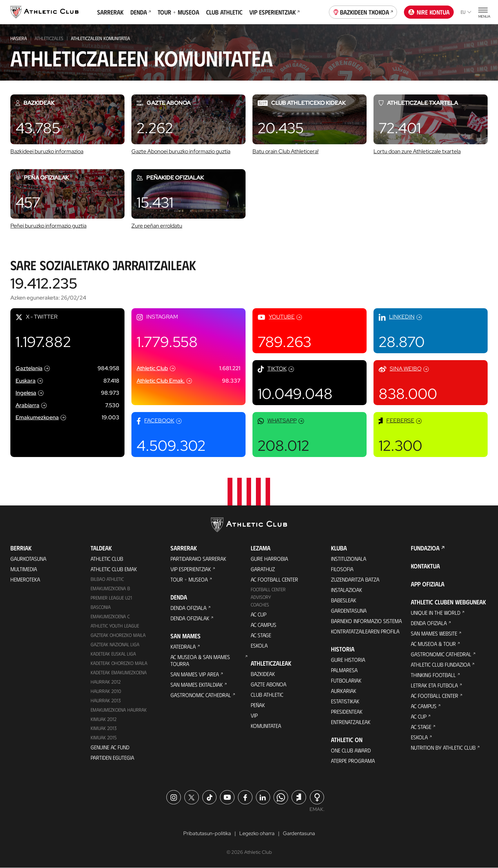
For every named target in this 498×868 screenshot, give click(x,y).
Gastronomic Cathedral (201, 695)
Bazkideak (263, 674)
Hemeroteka (25, 579)
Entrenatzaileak (351, 722)
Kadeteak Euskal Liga (113, 654)
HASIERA (19, 38)
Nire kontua (429, 12)
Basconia (101, 607)
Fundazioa (425, 548)
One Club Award (351, 750)
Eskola (259, 645)
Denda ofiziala (188, 608)
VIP (254, 715)
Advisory (261, 597)
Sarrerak (110, 12)
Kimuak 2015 (104, 737)
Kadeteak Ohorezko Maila (119, 663)
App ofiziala (428, 584)
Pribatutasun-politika (205, 834)
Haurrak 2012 (106, 682)
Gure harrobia (269, 559)
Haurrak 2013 (106, 700)
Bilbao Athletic (107, 579)
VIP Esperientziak (274, 12)
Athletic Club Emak (114, 569)
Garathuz (263, 569)
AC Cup (259, 614)
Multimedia (24, 569)
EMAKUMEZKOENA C (110, 616)
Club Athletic (224, 12)
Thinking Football (433, 675)
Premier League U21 (111, 598)
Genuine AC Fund (110, 747)
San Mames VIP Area (195, 674)
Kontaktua (425, 566)
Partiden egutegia (112, 757)
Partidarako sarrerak (198, 559)
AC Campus (264, 625)
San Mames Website (434, 633)
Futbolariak (346, 680)
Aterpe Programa (353, 761)
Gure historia (348, 660)
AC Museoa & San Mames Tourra (200, 660)
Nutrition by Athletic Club (443, 747)
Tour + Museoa (178, 12)
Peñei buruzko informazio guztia (48, 226)
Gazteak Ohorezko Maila (118, 635)
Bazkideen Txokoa (363, 11)
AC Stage (261, 635)
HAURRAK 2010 (106, 691)
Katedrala (183, 646)
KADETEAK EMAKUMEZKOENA (119, 672)
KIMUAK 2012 (104, 719)
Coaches (260, 605)
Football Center (268, 589)
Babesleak (344, 600)
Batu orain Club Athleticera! (285, 151)
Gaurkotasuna (28, 559)
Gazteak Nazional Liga (115, 644)
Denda (141, 12)
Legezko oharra (257, 834)
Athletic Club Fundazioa (441, 664)
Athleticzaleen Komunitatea (100, 38)
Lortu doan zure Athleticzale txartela (417, 151)
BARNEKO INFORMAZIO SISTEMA (366, 621)
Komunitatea (266, 726)
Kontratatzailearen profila (365, 631)
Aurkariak (344, 691)
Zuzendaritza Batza (355, 579)
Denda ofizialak (190, 618)
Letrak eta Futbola (434, 685)
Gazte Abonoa (269, 684)
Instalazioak (347, 590)
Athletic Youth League (115, 626)
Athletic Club (107, 559)
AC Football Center (274, 579)
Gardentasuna (349, 610)
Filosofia (342, 569)
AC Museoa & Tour (433, 644)
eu (466, 12)
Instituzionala (349, 559)
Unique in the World (436, 613)
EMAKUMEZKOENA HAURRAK (119, 710)
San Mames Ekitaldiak (197, 684)
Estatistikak (345, 701)
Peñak (258, 705)
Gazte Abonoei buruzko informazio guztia (181, 151)
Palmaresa (344, 670)
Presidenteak (347, 711)
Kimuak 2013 (104, 728)
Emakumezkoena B (110, 588)
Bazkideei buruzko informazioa (47, 151)
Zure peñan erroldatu (157, 226)
